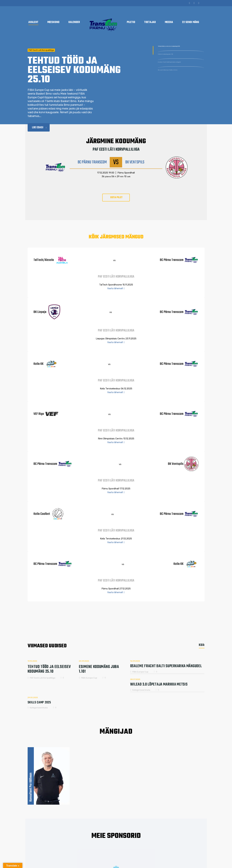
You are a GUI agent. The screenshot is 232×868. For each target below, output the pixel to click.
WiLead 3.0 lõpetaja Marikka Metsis (180, 89)
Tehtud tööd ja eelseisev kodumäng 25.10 (180, 50)
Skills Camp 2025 (39, 701)
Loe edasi (39, 128)
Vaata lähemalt (116, 288)
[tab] (200, 645)
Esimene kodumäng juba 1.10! (176, 63)
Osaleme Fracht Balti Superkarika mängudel (179, 76)
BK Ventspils (135, 162)
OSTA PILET (116, 198)
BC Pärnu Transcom (92, 162)
